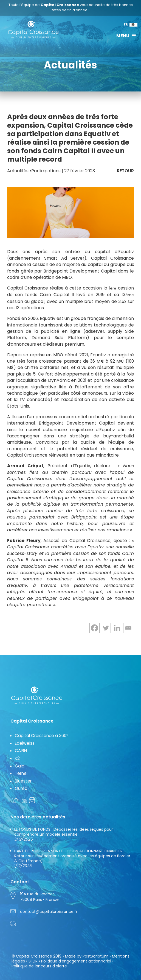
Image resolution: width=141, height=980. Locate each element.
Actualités (18, 171)
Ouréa (21, 788)
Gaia (20, 766)
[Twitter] (106, 628)
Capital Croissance (34, 956)
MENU (126, 36)
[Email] (128, 628)
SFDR (33, 961)
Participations (46, 171)
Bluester (23, 781)
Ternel (21, 773)
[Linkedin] (117, 628)
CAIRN (21, 751)
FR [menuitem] (126, 25)
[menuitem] (126, 25)
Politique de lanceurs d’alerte (39, 966)
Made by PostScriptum (87, 956)
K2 (17, 758)
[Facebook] (95, 628)
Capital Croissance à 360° (42, 736)
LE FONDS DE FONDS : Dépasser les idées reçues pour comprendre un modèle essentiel (64, 834)
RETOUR (125, 171)
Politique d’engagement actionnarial (76, 961)
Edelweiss (25, 743)
